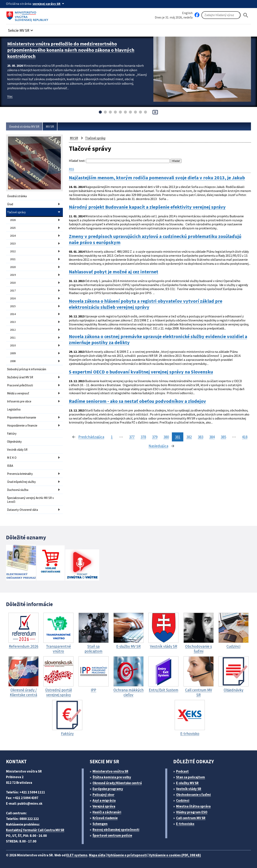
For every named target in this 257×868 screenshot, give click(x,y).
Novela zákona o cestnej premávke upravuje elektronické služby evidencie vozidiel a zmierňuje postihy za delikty (158, 340)
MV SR (50, 126)
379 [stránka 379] (155, 437)
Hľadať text (77, 161)
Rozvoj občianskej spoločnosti (116, 830)
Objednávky (14, 442)
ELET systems (77, 855)
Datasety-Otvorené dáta (22, 510)
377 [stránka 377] (132, 437)
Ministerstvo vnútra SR (110, 771)
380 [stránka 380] (166, 437)
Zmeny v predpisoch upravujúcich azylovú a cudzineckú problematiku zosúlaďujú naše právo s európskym (155, 239)
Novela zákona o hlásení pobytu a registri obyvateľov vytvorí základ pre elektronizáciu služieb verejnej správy (146, 304)
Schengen (100, 824)
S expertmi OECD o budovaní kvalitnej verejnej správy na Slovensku (141, 372)
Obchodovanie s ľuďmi (193, 795)
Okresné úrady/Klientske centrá (117, 783)
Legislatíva (14, 409)
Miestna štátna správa (193, 806)
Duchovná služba (18, 490)
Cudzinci (183, 800)
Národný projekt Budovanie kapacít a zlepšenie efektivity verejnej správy (147, 207)
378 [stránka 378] (143, 437)
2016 (13, 298)
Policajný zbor (104, 795)
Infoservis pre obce (19, 401)
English (187, 13)
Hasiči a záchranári (107, 812)
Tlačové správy (16, 212)
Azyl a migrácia (104, 800)
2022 (13, 251)
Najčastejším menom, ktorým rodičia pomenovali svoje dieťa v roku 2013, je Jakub (157, 178)
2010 (13, 345)
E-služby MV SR (187, 783)
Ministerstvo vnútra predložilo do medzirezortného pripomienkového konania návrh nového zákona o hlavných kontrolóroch (71, 50)
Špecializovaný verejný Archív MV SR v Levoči (30, 500)
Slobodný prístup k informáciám (27, 369)
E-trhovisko (185, 824)
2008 (13, 361)
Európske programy (108, 789)
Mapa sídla (97, 855)
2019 (13, 275)
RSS (71, 169)
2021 (13, 259)
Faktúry (12, 433)
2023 (13, 243)
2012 (13, 330)
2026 (13, 220)
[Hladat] (246, 15)
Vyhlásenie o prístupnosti (127, 855)
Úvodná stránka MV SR (24, 126)
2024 (13, 236)
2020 (13, 267)
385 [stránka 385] (223, 437)
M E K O (12, 458)
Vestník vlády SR (17, 450)
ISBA (10, 466)
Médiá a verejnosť (18, 393)
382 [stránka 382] (189, 437)
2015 (13, 306)
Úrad (10, 204)
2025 (13, 228)
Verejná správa (104, 806)
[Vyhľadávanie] (221, 15)
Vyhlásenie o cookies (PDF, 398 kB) (175, 855)
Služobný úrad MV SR (20, 377)
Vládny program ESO (192, 812)
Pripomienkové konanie (22, 417)
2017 (13, 290)
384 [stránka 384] (212, 437)
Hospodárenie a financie (22, 425)
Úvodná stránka (17, 196)
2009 (13, 353)
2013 (13, 322)
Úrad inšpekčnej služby (21, 482)
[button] (21, 29)
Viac (10, 96)
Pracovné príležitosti (20, 385)
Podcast (182, 771)
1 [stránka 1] (112, 437)
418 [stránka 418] (245, 437)
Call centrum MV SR (191, 818)
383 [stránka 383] (200, 437)
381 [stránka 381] (178, 437)
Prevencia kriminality (20, 474)
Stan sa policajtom (191, 777)
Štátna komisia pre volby (112, 777)
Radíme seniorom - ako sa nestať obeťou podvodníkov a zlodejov (137, 401)
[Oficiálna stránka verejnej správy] (49, 4)
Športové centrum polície (112, 835)
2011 (13, 338)
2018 (13, 283)
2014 (13, 314)
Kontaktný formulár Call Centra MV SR (35, 830)
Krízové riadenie (105, 818)
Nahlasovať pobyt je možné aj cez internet (114, 272)
